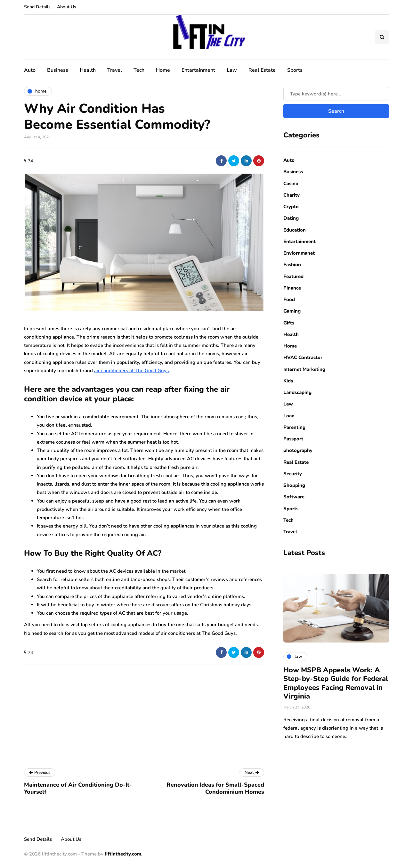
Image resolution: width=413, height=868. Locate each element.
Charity (292, 195)
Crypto (291, 207)
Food (289, 299)
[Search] (336, 94)
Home (163, 70)
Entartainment (198, 70)
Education (295, 230)
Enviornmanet (299, 253)
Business (58, 70)
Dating (291, 218)
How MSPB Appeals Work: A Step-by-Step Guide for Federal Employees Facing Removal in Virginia (336, 683)
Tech (139, 70)
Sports (295, 70)
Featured (293, 276)
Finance (292, 288)
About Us (67, 7)
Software (294, 497)
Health (88, 70)
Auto (30, 70)
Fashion (292, 265)
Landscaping (297, 392)
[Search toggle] (382, 37)
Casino (291, 184)
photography (298, 450)
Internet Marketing (304, 369)
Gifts (289, 323)
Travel (115, 70)
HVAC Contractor (303, 357)
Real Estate (262, 70)
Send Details (37, 7)
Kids (288, 381)
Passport (293, 439)
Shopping (294, 485)
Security (293, 474)
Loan (289, 416)
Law (232, 70)
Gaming (292, 311)
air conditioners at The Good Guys (131, 371)
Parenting (294, 427)
